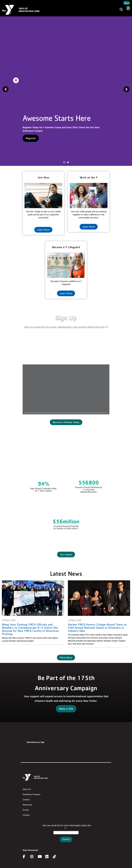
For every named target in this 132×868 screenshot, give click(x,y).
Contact (26, 815)
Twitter (56, 857)
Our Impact (66, 554)
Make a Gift (66, 709)
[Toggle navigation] (121, 10)
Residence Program (31, 794)
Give (127, 3)
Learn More (43, 230)
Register (31, 138)
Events (26, 810)
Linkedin (49, 857)
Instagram (34, 857)
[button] (6, 89)
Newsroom (27, 805)
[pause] (16, 80)
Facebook (26, 857)
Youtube (39, 857)
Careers (26, 800)
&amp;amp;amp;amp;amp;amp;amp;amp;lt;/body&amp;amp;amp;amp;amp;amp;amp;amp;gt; (66, 836)
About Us (27, 789)
